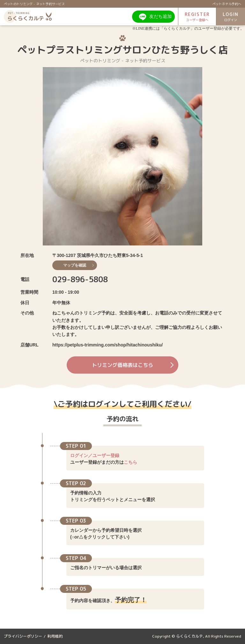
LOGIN (231, 17)
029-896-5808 (80, 279)
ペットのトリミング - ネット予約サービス (34, 4)
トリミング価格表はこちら (133, 365)
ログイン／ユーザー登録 (95, 455)
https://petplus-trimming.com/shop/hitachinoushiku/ (108, 345)
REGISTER (197, 17)
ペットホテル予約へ (227, 4)
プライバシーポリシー (23, 636)
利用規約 (55, 636)
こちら (130, 462)
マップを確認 (78, 265)
